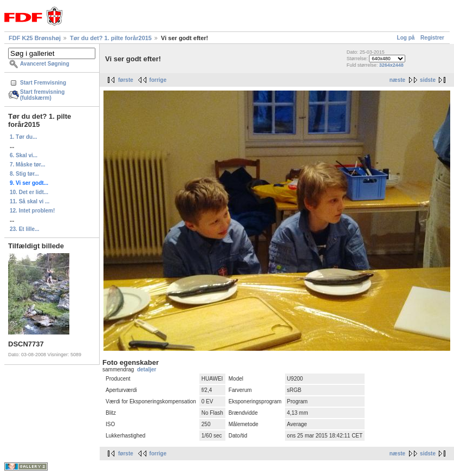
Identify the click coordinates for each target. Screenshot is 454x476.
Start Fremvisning (43, 83)
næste (397, 80)
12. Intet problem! (32, 211)
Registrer (432, 38)
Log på (406, 38)
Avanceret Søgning (45, 64)
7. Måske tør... (28, 165)
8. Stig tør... (24, 174)
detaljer (147, 369)
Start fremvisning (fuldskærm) (42, 95)
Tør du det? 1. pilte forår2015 (111, 38)
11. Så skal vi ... (30, 201)
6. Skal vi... (24, 155)
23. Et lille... (24, 229)
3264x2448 (391, 65)
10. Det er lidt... (29, 192)
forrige (158, 80)
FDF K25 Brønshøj (35, 38)
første (126, 80)
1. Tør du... (24, 137)
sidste (428, 80)
